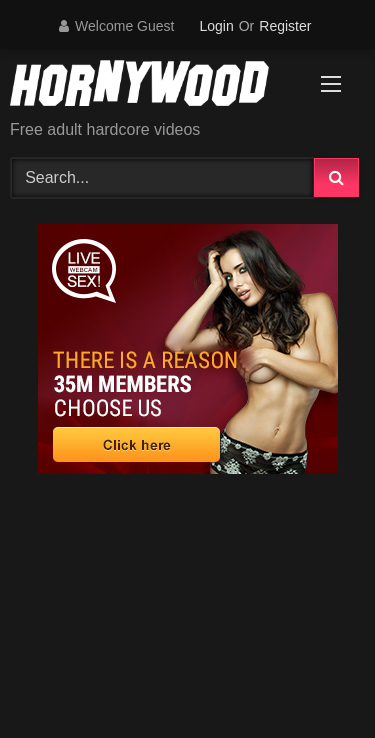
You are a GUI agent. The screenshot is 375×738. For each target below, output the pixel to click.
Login (216, 26)
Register (285, 26)
